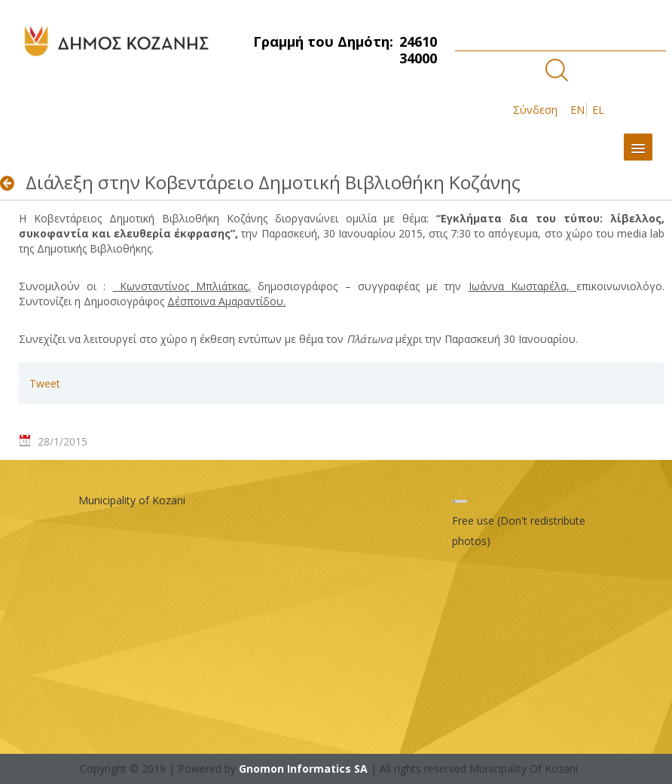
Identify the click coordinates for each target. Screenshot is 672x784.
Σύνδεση (535, 110)
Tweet (45, 383)
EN (577, 110)
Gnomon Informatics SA (303, 769)
